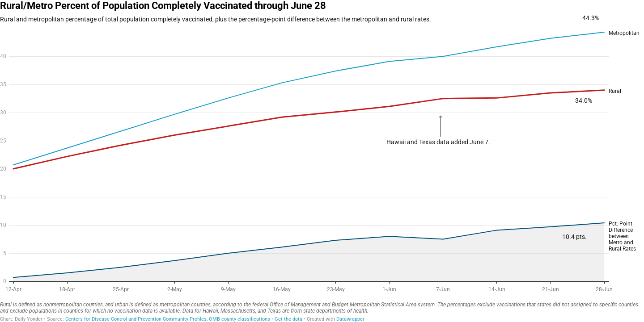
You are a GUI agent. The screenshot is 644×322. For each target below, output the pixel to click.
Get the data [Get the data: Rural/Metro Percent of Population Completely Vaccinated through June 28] (288, 319)
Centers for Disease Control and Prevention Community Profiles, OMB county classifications (168, 319)
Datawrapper (350, 319)
